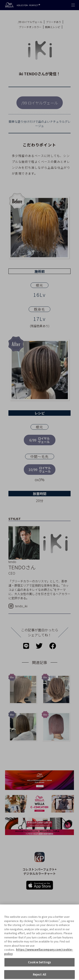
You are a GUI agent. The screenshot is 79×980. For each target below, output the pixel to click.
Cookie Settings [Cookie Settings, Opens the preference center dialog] (39, 966)
